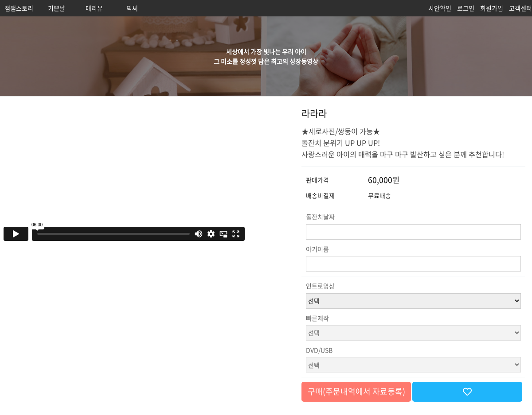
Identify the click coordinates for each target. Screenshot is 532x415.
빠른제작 (317, 318)
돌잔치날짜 (320, 217)
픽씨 (132, 8)
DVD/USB (319, 350)
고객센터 (520, 8)
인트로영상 (320, 286)
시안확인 (440, 8)
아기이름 (317, 249)
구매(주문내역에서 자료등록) (356, 391)
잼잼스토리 (19, 8)
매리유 (94, 8)
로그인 (466, 8)
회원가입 (492, 8)
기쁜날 (57, 8)
